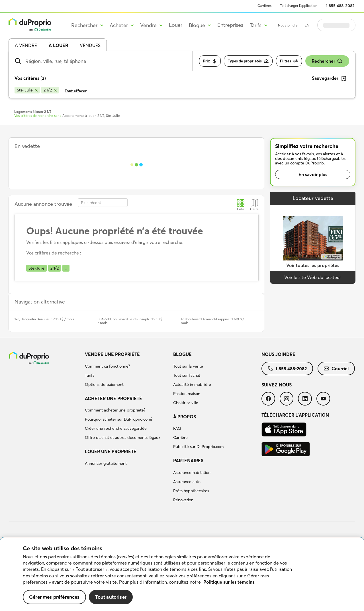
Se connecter (336, 25)
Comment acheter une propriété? (115, 410)
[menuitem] (127, 370)
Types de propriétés (248, 61)
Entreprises (230, 25)
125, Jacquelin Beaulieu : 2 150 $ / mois (44, 319)
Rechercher (327, 61)
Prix (210, 61)
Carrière (180, 437)
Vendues (90, 45)
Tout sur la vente (188, 366)
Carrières (264, 6)
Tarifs (90, 375)
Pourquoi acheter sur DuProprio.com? (119, 419)
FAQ (177, 428)
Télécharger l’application (299, 6)
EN (307, 25)
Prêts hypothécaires (191, 491)
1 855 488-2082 (340, 6)
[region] (182, 574)
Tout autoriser (111, 597)
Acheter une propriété (114, 398)
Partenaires (188, 461)
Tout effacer (76, 91)
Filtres (289, 61)
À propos (185, 417)
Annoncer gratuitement (106, 463)
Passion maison (187, 394)
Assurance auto (187, 482)
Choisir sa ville (186, 403)
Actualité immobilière (192, 384)
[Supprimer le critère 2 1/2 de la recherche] (50, 90)
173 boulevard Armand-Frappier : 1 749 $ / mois (212, 321)
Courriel (336, 368)
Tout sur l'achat (187, 375)
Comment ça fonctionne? (107, 366)
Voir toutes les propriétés (313, 265)
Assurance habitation (192, 472)
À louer (58, 45)
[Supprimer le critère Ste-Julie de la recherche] (27, 90)
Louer (176, 25)
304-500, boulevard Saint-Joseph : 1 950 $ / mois (130, 321)
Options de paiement (104, 384)
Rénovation (183, 500)
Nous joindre (288, 25)
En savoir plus (313, 174)
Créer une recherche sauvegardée (116, 428)
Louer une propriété (111, 451)
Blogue (182, 354)
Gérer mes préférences (54, 597)
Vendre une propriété (112, 354)
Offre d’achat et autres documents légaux (123, 437)
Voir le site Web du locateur (313, 277)
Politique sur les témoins (229, 582)
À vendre (26, 45)
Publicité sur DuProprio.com (198, 447)
